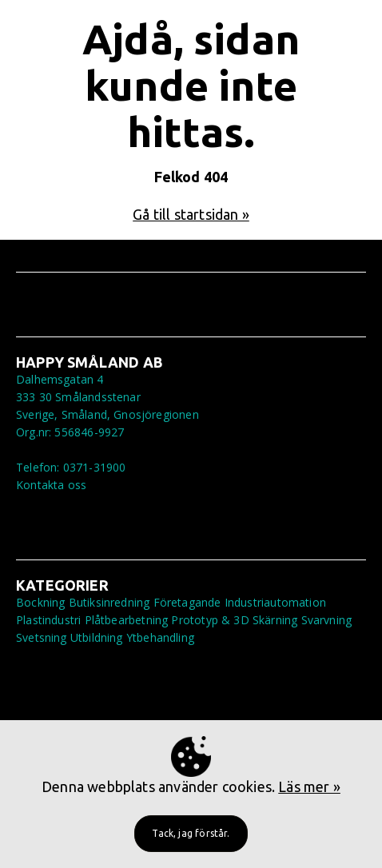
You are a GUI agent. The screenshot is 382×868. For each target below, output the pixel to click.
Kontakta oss (51, 485)
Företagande (187, 602)
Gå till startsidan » (191, 214)
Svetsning (42, 637)
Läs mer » (309, 786)
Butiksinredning (109, 602)
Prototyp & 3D (210, 620)
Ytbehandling (160, 637)
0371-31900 (95, 467)
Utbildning (97, 637)
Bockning (40, 602)
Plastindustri (48, 620)
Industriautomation (275, 602)
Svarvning (327, 620)
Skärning (275, 620)
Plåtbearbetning (127, 620)
